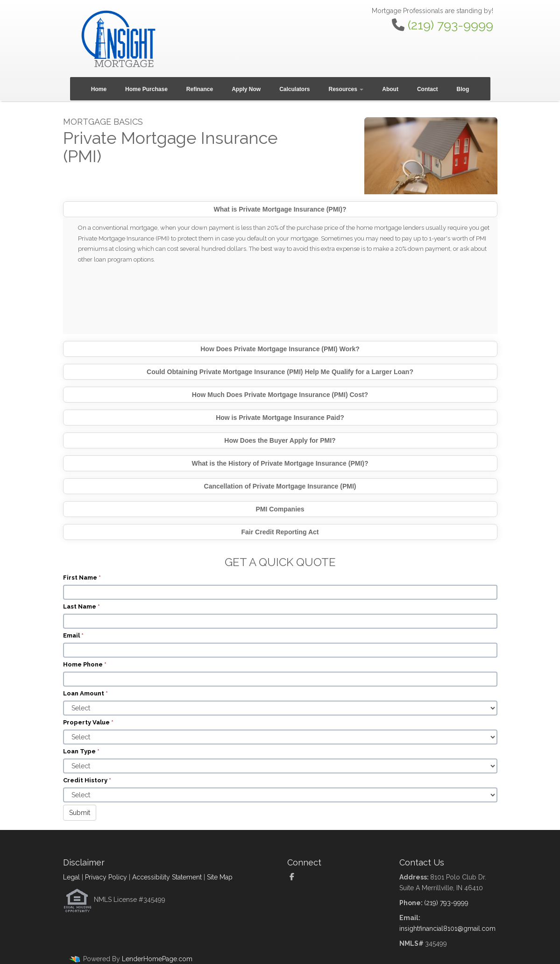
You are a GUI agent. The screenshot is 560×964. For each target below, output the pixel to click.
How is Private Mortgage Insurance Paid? (280, 418)
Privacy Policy (106, 877)
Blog (463, 89)
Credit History (87, 780)
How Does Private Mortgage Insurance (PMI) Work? (280, 349)
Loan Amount (85, 693)
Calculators (294, 89)
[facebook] (295, 877)
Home (99, 89)
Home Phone (85, 664)
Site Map (220, 877)
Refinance (200, 89)
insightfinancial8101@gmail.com (447, 929)
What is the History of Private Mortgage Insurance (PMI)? (280, 463)
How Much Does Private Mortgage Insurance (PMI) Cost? (280, 395)
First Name (82, 578)
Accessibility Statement (167, 877)
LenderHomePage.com (157, 959)
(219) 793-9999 (450, 25)
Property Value (88, 722)
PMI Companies (280, 509)
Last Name (82, 606)
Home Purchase (146, 89)
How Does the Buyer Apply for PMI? (280, 440)
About (390, 89)
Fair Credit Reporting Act (280, 532)
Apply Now (246, 89)
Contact (428, 89)
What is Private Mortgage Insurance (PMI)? (280, 209)
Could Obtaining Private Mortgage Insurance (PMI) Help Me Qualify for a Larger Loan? (280, 372)
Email (73, 635)
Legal (71, 877)
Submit (80, 813)
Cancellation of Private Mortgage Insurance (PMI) (280, 486)
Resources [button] (346, 89)
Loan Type (81, 751)
